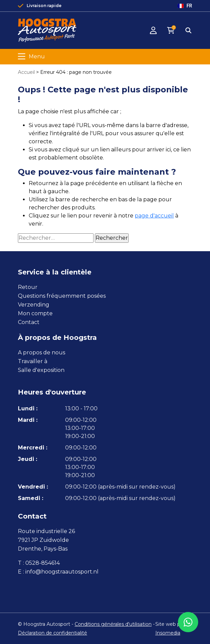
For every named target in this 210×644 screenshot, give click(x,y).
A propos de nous (42, 353)
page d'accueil (154, 216)
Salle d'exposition (41, 370)
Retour (28, 287)
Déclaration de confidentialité (52, 633)
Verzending (34, 305)
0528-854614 (43, 563)
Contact (29, 322)
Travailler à (33, 361)
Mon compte (35, 313)
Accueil (26, 72)
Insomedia (168, 633)
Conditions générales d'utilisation (113, 624)
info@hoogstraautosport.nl (62, 572)
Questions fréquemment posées (62, 296)
